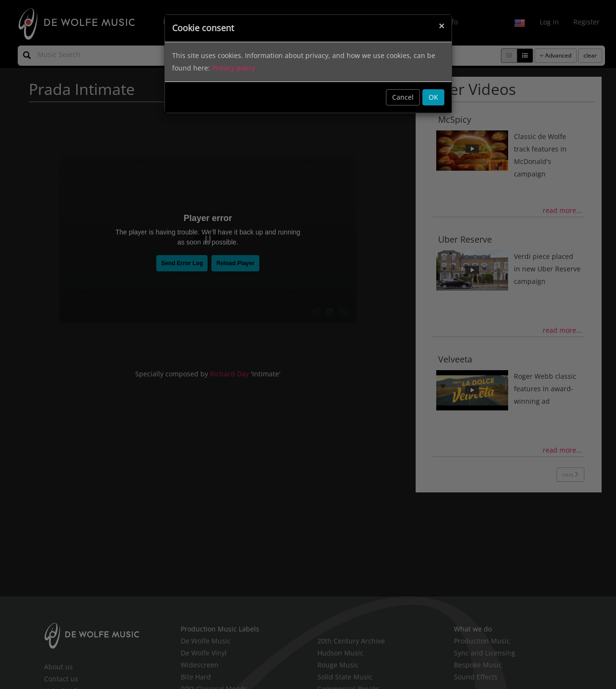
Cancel (403, 97)
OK (433, 97)
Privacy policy (233, 68)
